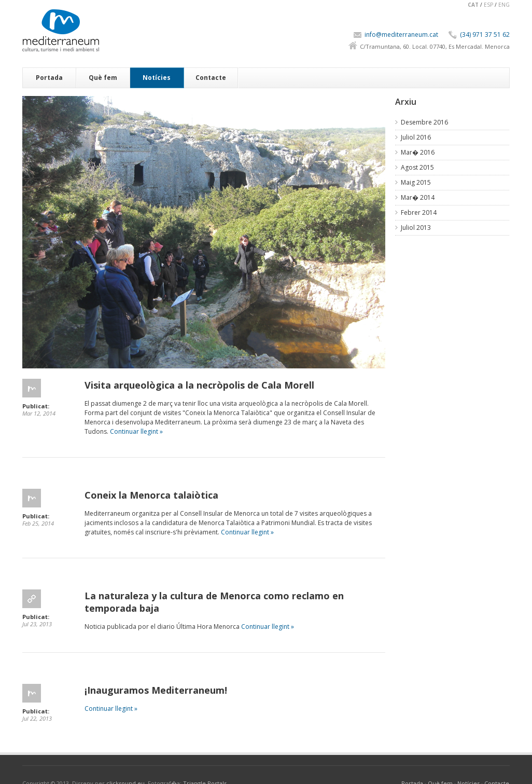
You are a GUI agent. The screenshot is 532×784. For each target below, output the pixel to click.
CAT (473, 5)
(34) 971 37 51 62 (485, 35)
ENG (504, 5)
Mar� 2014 (418, 197)
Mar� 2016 (418, 152)
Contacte (211, 78)
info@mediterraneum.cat (401, 35)
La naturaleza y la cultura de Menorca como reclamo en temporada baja (214, 602)
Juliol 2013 (416, 228)
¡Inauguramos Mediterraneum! (156, 690)
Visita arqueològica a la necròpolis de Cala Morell (199, 385)
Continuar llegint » (136, 431)
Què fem (103, 78)
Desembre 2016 (424, 122)
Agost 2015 (417, 167)
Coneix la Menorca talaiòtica (151, 495)
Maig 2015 (416, 182)
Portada (49, 78)
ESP (488, 5)
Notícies (157, 78)
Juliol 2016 (416, 137)
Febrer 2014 (419, 212)
